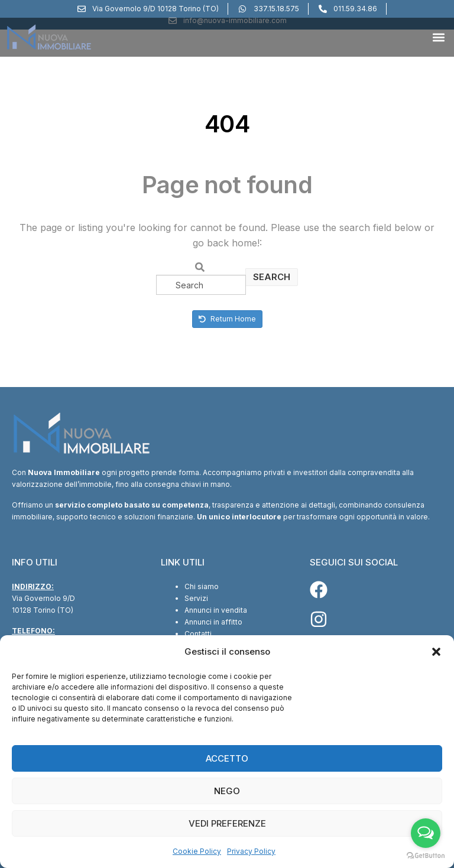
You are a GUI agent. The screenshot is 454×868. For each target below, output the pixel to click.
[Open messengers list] (426, 833)
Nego (227, 791)
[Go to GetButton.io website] (426, 856)
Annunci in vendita (216, 610)
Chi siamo (202, 586)
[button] (436, 652)
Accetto (227, 758)
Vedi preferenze (227, 823)
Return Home (227, 319)
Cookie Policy (197, 851)
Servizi (196, 598)
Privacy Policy (251, 851)
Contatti (198, 634)
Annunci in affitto (213, 622)
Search (272, 277)
